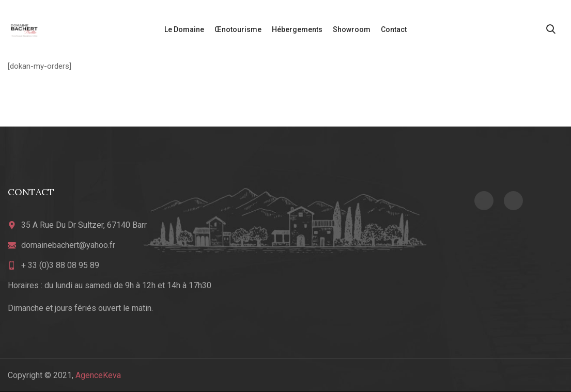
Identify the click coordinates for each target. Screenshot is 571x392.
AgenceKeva (98, 375)
